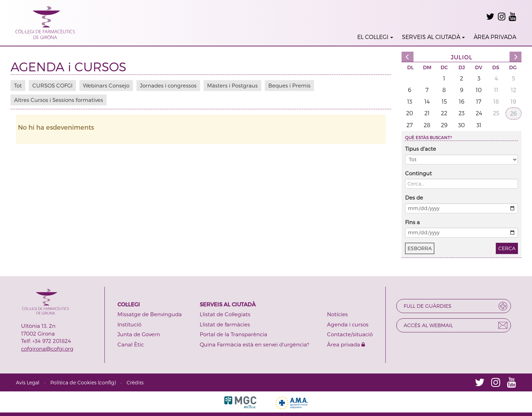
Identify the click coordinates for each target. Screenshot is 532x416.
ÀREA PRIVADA (495, 37)
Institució (129, 324)
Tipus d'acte (421, 149)
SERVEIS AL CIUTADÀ (433, 37)
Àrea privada (346, 344)
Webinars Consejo (106, 85)
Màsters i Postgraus (232, 85)
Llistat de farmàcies (225, 324)
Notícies (337, 314)
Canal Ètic (131, 344)
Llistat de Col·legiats (225, 314)
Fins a (412, 222)
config (107, 382)
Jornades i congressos (168, 85)
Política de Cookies (73, 382)
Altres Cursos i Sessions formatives (59, 100)
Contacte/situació (350, 334)
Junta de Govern (139, 334)
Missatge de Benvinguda (150, 314)
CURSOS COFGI (52, 85)
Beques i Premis (289, 85)
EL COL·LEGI (375, 37)
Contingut (418, 173)
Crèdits (135, 382)
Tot (18, 85)
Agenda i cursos (348, 324)
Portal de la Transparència (233, 334)
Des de (414, 197)
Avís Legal (28, 382)
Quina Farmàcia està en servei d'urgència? (254, 344)
